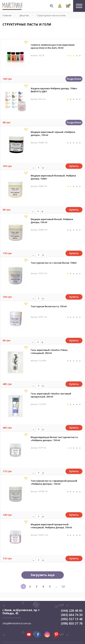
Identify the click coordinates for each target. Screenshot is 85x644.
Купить (74, 166)
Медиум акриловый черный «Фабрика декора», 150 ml (53, 133)
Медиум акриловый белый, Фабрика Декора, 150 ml (52, 221)
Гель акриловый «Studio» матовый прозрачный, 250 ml (51, 395)
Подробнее (74, 79)
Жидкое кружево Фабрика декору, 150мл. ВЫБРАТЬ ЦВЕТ (54, 90)
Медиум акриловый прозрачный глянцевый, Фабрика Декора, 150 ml (51, 526)
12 (63, 586)
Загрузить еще (43, 575)
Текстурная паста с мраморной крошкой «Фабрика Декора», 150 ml (54, 482)
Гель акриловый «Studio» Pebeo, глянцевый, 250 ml (49, 351)
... (56, 586)
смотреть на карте (12, 618)
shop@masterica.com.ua (17, 623)
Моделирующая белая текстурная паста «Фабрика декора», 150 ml (54, 439)
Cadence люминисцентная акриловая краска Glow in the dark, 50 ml (53, 46)
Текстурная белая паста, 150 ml (49, 306)
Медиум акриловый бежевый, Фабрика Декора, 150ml (53, 177)
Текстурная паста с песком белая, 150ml (54, 263)
